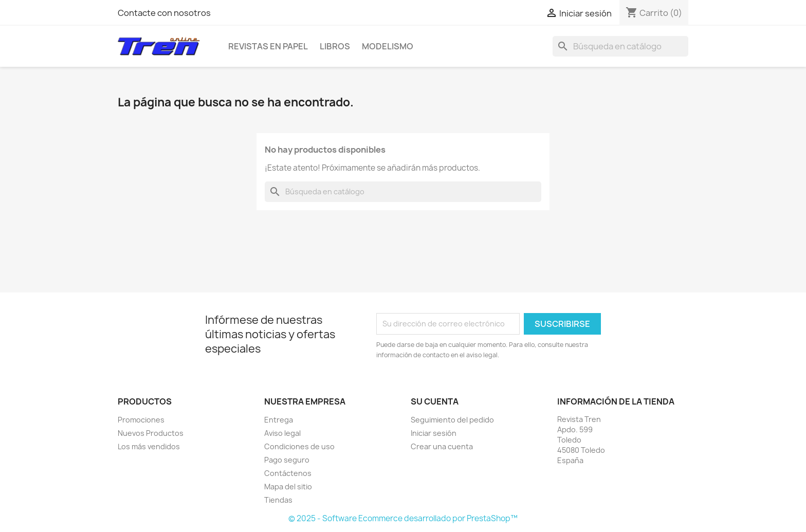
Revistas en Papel (268, 46)
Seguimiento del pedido (452, 420)
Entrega (279, 420)
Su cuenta (435, 401)
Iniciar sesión (434, 433)
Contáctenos (288, 473)
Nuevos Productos (151, 433)
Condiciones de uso (299, 446)
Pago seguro (287, 460)
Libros (335, 46)
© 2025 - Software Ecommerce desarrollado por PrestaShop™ (403, 518)
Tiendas (278, 500)
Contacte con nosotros (164, 13)
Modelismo (388, 46)
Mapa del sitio (288, 487)
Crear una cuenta (442, 446)
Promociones (141, 420)
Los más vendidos (149, 446)
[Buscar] (620, 46)
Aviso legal (282, 433)
